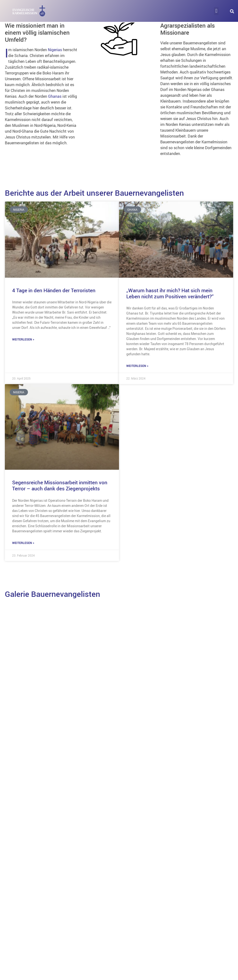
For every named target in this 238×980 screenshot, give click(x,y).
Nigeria (20, 841)
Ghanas (55, 96)
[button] (216, 11)
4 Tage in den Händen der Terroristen (54, 290)
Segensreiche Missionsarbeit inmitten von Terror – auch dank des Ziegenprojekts (60, 485)
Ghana (19, 733)
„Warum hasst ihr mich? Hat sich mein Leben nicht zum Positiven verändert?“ (170, 293)
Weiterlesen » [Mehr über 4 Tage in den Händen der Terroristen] (23, 339)
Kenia (133, 743)
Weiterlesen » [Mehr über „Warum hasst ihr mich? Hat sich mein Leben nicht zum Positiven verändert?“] (137, 366)
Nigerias (55, 50)
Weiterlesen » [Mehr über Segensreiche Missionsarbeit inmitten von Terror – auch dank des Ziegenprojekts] (23, 543)
